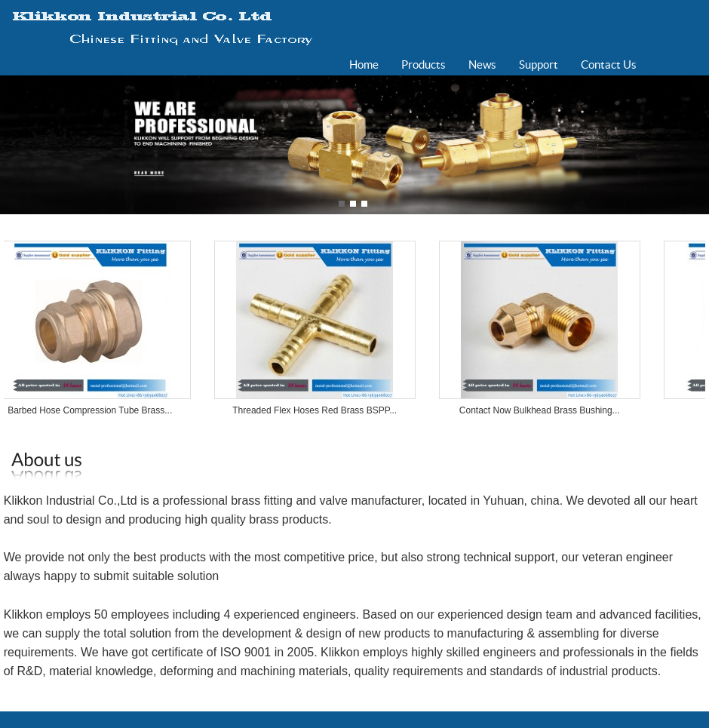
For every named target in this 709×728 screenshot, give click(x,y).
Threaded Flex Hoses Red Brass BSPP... (318, 410)
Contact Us (609, 65)
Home (364, 65)
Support (539, 65)
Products (424, 65)
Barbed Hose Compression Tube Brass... (94, 410)
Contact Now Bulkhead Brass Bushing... (543, 410)
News (482, 65)
